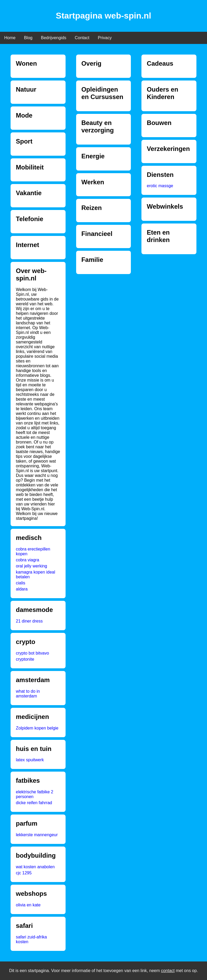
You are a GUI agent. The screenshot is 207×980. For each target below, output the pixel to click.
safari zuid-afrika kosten (31, 939)
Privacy (105, 38)
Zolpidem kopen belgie (37, 728)
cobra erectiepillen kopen (33, 551)
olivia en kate (28, 905)
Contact (82, 38)
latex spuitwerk (30, 760)
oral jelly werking (31, 566)
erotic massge (160, 186)
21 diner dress (29, 621)
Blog (28, 38)
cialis (21, 583)
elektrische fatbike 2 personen (34, 794)
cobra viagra (27, 560)
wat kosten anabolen (35, 867)
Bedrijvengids (54, 38)
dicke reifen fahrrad (34, 803)
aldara (22, 589)
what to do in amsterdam (28, 694)
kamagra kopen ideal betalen (36, 574)
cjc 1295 (24, 873)
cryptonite (25, 659)
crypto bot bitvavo (32, 653)
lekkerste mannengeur (37, 835)
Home (10, 38)
